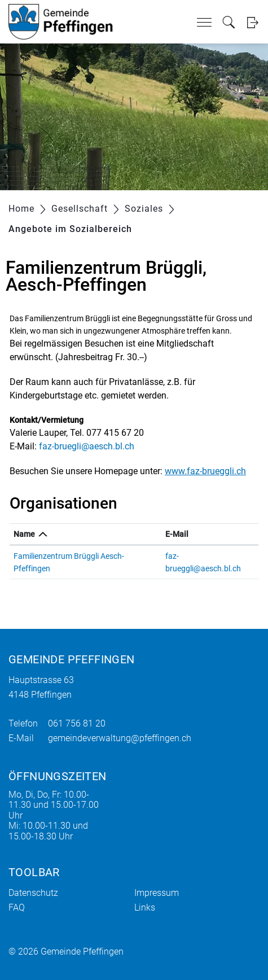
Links (145, 907)
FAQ (17, 907)
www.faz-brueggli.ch (205, 471)
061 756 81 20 (77, 723)
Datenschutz (33, 893)
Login (252, 22)
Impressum (157, 893)
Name (24, 534)
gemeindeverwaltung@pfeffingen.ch (120, 738)
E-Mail (177, 534)
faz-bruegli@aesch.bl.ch (87, 446)
